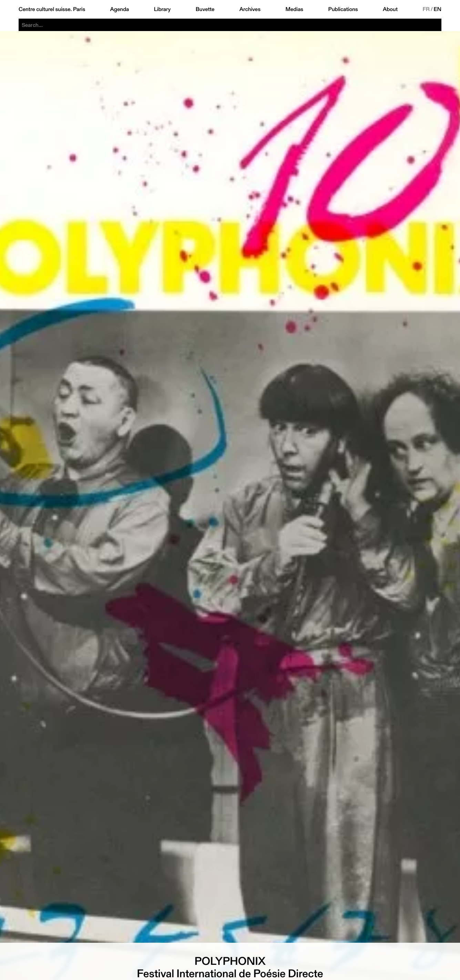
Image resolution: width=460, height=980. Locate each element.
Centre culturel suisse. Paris (52, 9)
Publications (343, 9)
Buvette (205, 9)
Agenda (120, 9)
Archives (250, 9)
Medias (294, 9)
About (390, 9)
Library (162, 9)
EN (438, 9)
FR (426, 9)
